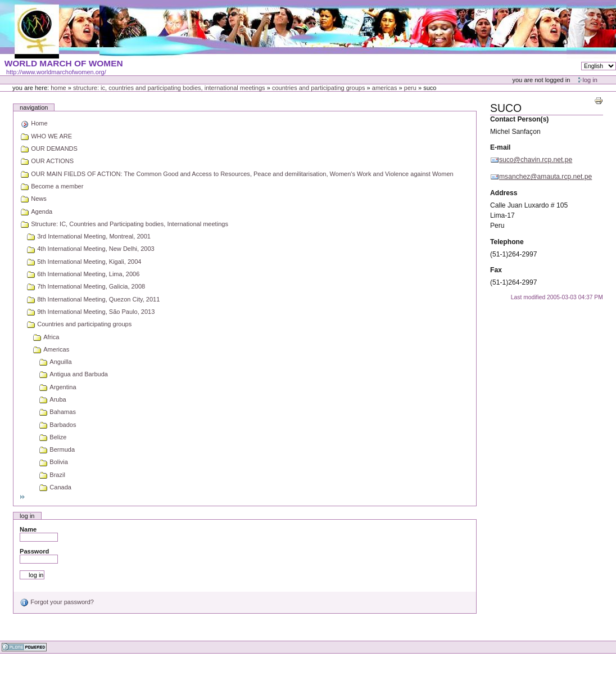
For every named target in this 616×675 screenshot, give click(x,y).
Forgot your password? (57, 602)
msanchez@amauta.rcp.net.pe (545, 177)
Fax (496, 270)
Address (504, 193)
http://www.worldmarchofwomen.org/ (56, 72)
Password (34, 551)
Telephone (507, 242)
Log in (590, 80)
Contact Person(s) (519, 119)
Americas (385, 88)
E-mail (500, 147)
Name (28, 529)
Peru (410, 88)
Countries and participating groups (319, 88)
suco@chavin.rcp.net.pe (536, 160)
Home (58, 88)
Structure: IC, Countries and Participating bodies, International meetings (169, 88)
